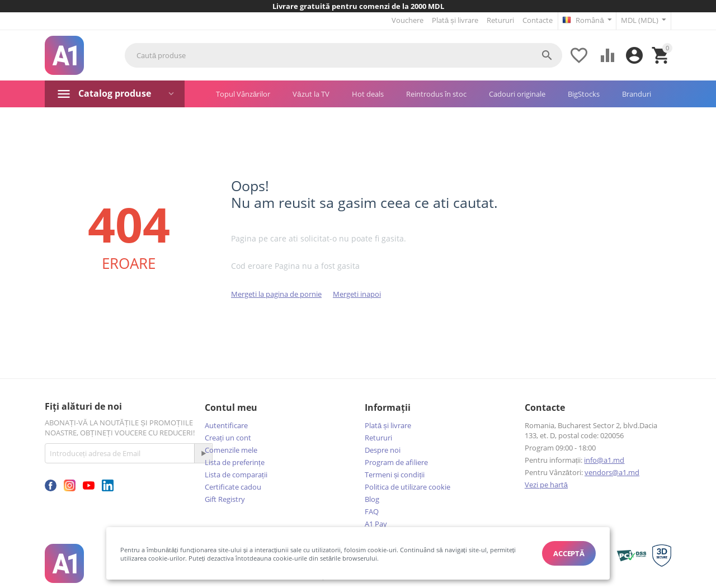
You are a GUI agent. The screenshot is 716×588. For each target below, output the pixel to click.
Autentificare (226, 425)
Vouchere (407, 20)
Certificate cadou (233, 486)
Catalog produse (115, 93)
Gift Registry (225, 499)
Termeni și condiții (395, 474)
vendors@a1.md (612, 472)
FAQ (372, 511)
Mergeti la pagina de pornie (276, 293)
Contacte (537, 20)
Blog (372, 499)
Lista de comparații (236, 474)
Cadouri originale (517, 93)
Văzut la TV (311, 93)
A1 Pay (376, 523)
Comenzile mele (231, 449)
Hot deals (368, 93)
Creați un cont (228, 437)
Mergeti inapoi (357, 293)
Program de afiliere (396, 462)
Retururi (500, 20)
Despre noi (383, 449)
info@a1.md (604, 459)
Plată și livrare (454, 20)
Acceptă (569, 553)
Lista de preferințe (235, 462)
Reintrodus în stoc (436, 93)
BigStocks (584, 93)
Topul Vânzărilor (243, 93)
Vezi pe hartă (546, 484)
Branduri (637, 93)
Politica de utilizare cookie (408, 486)
